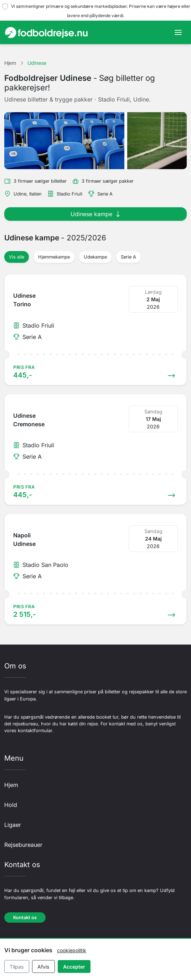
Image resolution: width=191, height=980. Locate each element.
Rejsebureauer (23, 845)
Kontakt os (25, 918)
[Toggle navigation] (178, 32)
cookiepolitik (72, 950)
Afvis (43, 967)
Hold (11, 805)
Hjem (11, 785)
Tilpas (17, 967)
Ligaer (13, 825)
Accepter (74, 967)
